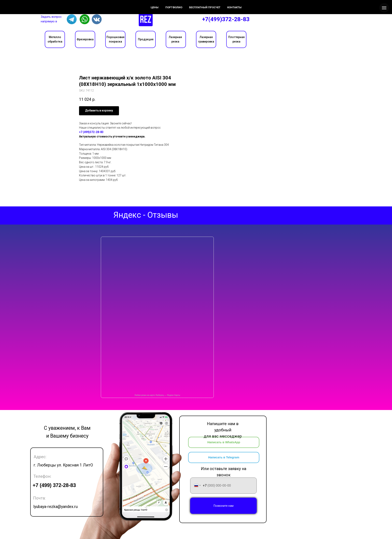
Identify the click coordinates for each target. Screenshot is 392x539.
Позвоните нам (224, 506)
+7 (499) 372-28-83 (54, 485)
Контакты (82, 4)
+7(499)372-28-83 (226, 19)
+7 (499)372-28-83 (91, 132)
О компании (41, 4)
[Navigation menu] (384, 8)
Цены (63, 4)
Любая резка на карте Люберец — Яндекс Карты (157, 395)
